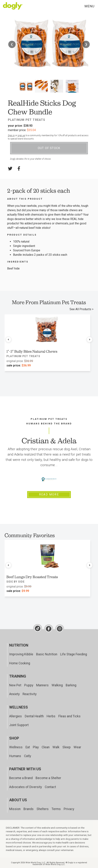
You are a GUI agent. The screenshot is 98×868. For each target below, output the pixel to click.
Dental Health (34, 716)
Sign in (11, 135)
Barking (71, 685)
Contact (50, 787)
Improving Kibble (21, 654)
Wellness (16, 747)
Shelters (43, 809)
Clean (46, 747)
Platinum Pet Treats (27, 120)
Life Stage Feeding (74, 654)
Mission (15, 809)
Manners (42, 685)
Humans (15, 756)
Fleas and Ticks (69, 716)
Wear (77, 747)
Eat (28, 747)
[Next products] (90, 340)
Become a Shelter (48, 778)
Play (36, 747)
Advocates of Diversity (26, 787)
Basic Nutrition (47, 654)
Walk (56, 747)
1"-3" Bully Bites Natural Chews (32, 351)
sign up (21, 135)
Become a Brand (21, 778)
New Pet (15, 685)
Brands (29, 809)
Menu (89, 6)
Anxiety (14, 694)
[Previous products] (8, 340)
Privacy (69, 809)
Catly (28, 756)
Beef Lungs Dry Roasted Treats (32, 577)
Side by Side (16, 582)
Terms (56, 809)
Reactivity (30, 694)
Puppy (29, 685)
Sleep (67, 747)
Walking (57, 685)
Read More (49, 494)
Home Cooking (20, 663)
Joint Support (19, 725)
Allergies (16, 716)
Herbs (51, 716)
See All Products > (81, 309)
